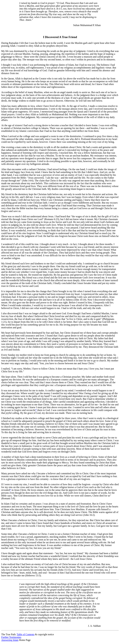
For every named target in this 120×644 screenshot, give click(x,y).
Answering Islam (10, 640)
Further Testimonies (11, 637)
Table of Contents (26, 634)
